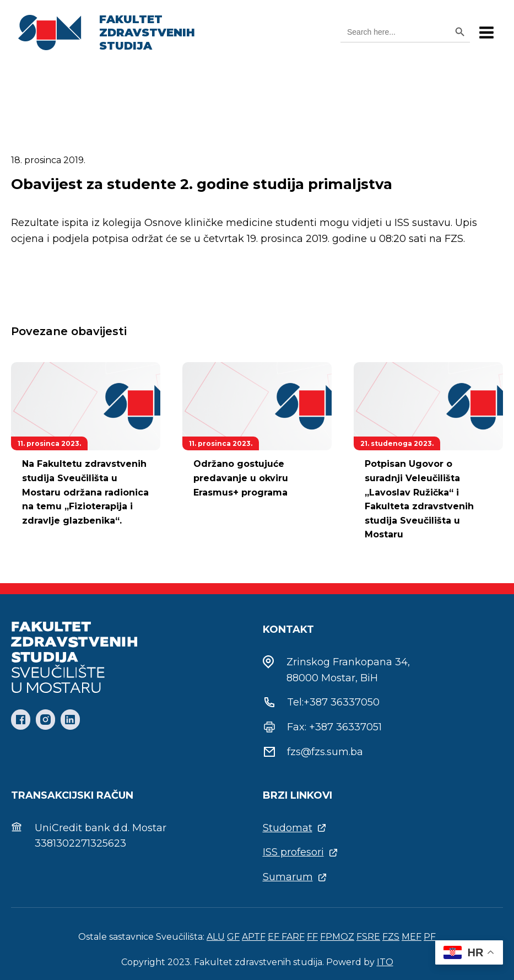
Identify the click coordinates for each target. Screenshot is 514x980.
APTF (254, 937)
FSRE (368, 937)
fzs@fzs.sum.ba (325, 752)
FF (312, 937)
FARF (293, 937)
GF (233, 937)
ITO (385, 962)
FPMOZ (337, 937)
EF (275, 937)
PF (430, 937)
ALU (216, 937)
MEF (412, 937)
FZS (391, 937)
